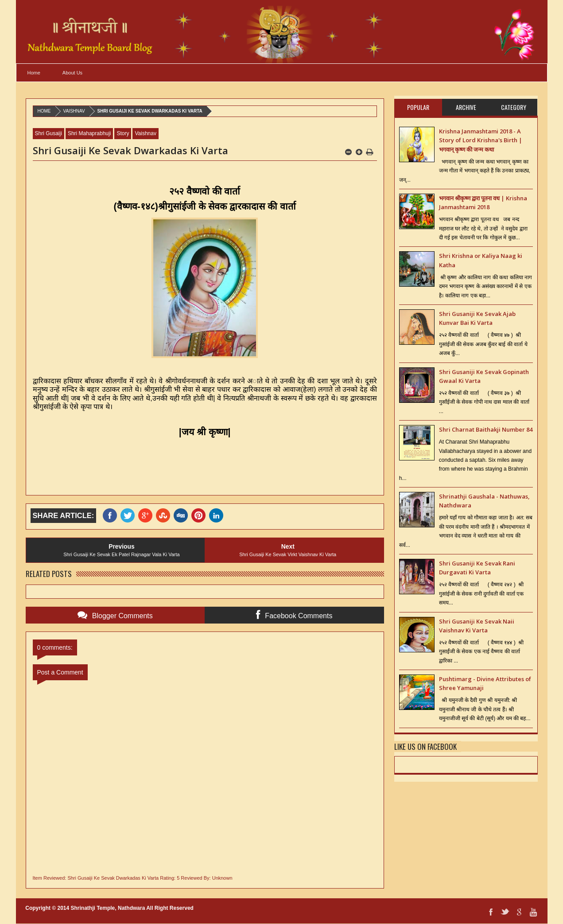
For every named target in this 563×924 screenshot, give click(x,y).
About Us (72, 73)
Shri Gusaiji (49, 133)
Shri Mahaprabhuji (89, 133)
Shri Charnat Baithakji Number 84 (486, 429)
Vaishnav (74, 111)
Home (34, 73)
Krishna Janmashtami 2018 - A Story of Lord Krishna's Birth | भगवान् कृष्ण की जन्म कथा (481, 140)
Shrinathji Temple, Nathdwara (108, 908)
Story (123, 133)
